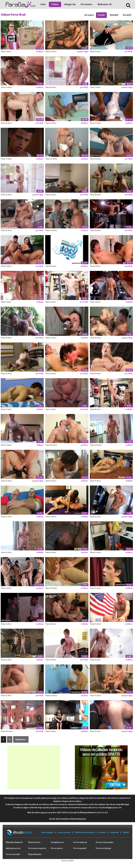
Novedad (114, 15)
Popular (101, 15)
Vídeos (55, 4)
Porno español (80, 848)
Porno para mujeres (37, 848)
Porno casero (57, 848)
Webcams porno (13, 848)
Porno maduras (80, 842)
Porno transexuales (105, 842)
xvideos (40, 51)
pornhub (129, 51)
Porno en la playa (103, 848)
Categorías (70, 4)
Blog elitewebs (35, 854)
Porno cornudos (13, 854)
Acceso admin (67, 861)
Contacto (102, 832)
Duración (127, 15)
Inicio (43, 4)
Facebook (115, 832)
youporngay (83, 51)
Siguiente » (21, 739)
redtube (40, 302)
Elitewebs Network (14, 842)
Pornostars (86, 4)
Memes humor (35, 842)
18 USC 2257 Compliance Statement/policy (67, 819)
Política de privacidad (84, 832)
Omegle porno (57, 842)
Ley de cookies (64, 832)
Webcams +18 (105, 4)
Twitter (126, 832)
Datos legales (47, 832)
